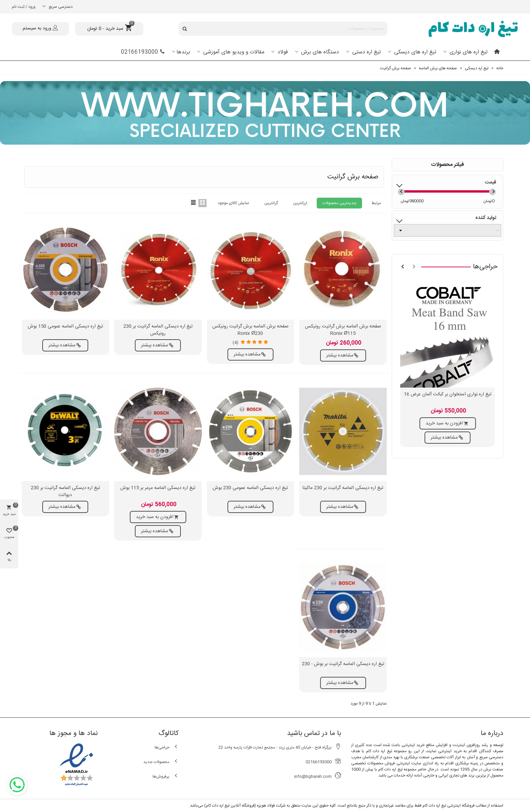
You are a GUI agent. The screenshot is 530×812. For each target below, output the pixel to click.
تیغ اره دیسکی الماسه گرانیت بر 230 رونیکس (158, 330)
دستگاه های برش (319, 52)
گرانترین (271, 203)
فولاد (282, 52)
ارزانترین (300, 203)
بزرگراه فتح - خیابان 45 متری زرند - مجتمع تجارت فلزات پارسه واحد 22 (280, 747)
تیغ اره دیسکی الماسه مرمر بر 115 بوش (158, 488)
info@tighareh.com (318, 776)
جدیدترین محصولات (339, 203)
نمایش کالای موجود (233, 203)
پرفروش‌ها (166, 776)
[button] (414, 267)
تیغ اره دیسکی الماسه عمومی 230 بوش (250, 488)
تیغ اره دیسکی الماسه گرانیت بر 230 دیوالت (65, 492)
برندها (183, 52)
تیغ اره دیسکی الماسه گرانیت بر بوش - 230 (343, 664)
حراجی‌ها (485, 267)
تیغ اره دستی (366, 52)
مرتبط (376, 203)
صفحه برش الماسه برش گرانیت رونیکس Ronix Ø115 (343, 330)
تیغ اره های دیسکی (414, 52)
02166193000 (143, 52)
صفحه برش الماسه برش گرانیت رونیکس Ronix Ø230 (250, 330)
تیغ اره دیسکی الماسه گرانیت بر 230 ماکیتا (343, 488)
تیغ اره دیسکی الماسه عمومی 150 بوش (65, 327)
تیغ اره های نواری (468, 52)
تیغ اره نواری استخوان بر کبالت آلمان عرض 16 (448, 395)
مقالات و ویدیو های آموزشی (233, 52)
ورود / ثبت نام (24, 7)
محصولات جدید (161, 762)
